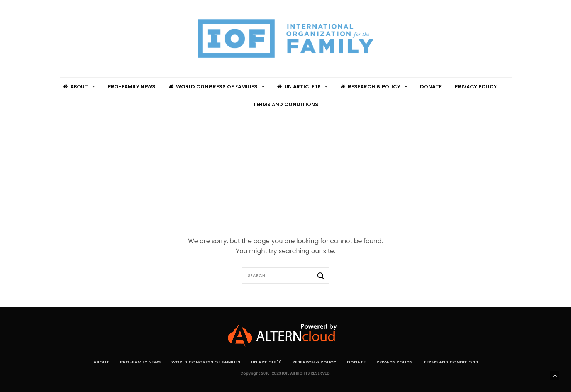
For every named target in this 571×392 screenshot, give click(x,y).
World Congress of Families (213, 87)
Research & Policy (370, 87)
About (75, 87)
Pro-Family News (132, 87)
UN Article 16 (299, 87)
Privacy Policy (476, 87)
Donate (431, 87)
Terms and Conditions (286, 104)
